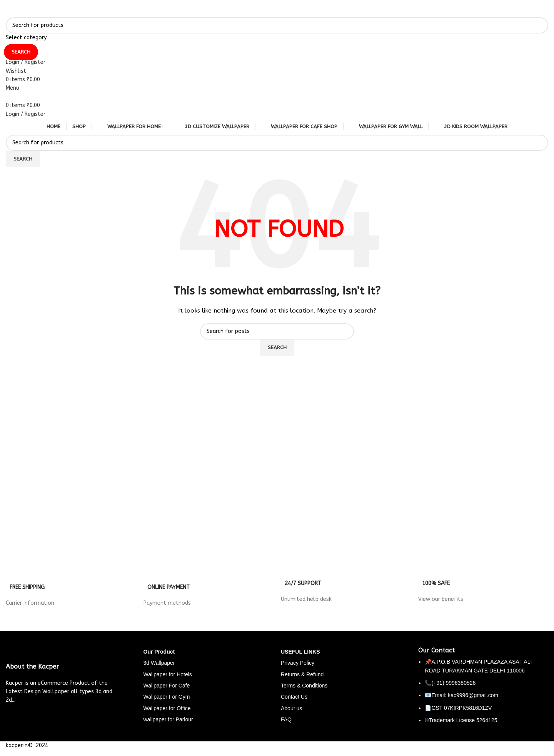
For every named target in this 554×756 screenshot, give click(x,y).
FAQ (286, 719)
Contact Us (294, 697)
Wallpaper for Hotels (168, 674)
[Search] (277, 25)
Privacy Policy (298, 663)
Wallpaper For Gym (167, 697)
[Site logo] (6, 13)
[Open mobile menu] (13, 88)
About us (291, 708)
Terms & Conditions (304, 686)
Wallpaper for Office (167, 708)
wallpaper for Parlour (168, 719)
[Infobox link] (71, 588)
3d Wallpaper (159, 663)
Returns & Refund (302, 674)
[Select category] (277, 38)
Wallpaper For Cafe (167, 686)
